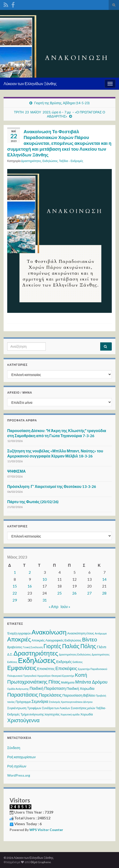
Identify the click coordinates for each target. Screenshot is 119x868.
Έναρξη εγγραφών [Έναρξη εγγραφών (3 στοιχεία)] (19, 633)
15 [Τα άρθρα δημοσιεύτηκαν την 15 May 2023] (15, 586)
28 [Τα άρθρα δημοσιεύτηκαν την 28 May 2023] (104, 593)
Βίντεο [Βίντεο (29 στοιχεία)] (90, 639)
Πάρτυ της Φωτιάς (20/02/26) (33, 502)
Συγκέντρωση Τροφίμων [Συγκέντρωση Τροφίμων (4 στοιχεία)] (24, 708)
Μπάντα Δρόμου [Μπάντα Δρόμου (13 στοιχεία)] (91, 682)
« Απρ (54, 607)
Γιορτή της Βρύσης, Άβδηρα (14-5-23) (62, 103)
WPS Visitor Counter (46, 830)
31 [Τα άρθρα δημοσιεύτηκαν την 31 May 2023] (45, 600)
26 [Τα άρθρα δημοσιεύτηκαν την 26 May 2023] (74, 593)
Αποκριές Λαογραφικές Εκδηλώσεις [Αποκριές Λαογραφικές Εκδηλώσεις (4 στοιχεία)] (56, 640)
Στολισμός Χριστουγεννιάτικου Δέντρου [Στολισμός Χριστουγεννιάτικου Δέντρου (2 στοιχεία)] (71, 702)
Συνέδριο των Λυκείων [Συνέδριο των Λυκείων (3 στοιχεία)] (56, 708)
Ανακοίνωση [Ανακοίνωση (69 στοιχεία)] (49, 632)
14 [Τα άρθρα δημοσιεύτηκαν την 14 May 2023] (104, 579)
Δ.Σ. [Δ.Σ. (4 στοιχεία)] (10, 654)
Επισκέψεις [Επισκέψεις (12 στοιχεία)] (66, 668)
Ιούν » (65, 607)
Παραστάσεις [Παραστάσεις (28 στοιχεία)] (23, 695)
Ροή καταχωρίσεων (21, 757)
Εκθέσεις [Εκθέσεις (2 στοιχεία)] (78, 662)
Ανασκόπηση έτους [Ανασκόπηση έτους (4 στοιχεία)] (81, 633)
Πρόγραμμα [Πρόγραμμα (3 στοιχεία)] (23, 702)
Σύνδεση (14, 748)
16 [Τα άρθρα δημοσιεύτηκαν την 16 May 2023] (30, 586)
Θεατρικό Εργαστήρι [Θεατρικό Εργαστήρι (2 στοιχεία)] (63, 676)
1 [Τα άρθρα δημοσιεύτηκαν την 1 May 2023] (15, 572)
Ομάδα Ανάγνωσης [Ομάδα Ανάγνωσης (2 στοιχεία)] (18, 689)
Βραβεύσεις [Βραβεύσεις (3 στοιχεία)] (15, 647)
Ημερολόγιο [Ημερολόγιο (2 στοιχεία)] (44, 676)
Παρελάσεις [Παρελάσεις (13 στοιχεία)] (50, 695)
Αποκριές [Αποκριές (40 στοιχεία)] (19, 639)
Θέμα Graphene (41, 862)
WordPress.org (19, 775)
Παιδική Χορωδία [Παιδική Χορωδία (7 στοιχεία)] (80, 688)
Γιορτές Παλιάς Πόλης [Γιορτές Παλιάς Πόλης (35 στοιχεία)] (70, 646)
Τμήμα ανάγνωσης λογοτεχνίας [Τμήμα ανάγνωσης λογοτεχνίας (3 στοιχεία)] (40, 714)
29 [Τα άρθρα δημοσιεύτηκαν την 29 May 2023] (15, 600)
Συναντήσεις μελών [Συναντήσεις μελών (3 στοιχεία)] (83, 708)
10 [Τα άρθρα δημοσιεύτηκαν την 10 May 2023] (45, 579)
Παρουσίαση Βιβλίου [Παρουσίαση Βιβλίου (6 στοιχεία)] (79, 695)
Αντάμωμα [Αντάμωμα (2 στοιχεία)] (101, 633)
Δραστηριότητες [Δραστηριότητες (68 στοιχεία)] (36, 653)
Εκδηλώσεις (50, 161)
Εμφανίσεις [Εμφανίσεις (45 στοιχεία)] (22, 668)
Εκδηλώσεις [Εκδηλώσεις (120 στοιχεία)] (37, 660)
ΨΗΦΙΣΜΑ (17, 471)
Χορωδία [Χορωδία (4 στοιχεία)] (87, 714)
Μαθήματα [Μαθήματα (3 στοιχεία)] (68, 682)
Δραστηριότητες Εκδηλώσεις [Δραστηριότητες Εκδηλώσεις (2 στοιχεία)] (75, 654)
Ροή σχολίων (17, 766)
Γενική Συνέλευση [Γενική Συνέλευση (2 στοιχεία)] (33, 647)
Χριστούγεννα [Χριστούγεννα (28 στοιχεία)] (23, 720)
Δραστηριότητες (31, 161)
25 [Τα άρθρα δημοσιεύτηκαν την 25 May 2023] (59, 593)
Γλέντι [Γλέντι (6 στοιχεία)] (102, 647)
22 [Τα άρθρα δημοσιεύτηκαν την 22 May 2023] (15, 593)
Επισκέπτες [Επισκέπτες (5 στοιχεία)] (46, 669)
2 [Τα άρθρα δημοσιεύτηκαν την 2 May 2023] (30, 572)
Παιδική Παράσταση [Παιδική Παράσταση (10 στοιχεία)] (48, 688)
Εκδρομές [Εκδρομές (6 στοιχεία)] (64, 662)
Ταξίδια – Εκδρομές (71, 161)
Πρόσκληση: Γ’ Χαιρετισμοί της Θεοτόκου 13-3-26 (52, 486)
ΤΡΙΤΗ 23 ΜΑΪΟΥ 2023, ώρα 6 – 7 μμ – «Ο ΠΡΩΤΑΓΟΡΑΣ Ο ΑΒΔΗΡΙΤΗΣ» (60, 114)
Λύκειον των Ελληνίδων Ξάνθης (30, 84)
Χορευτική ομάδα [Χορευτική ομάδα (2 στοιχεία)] (70, 714)
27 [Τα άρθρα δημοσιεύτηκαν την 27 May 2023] (89, 593)
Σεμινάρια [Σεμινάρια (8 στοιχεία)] (40, 701)
